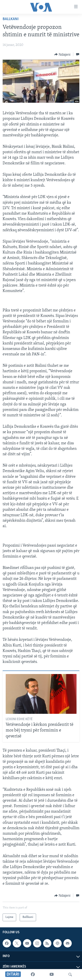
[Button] (62, 54)
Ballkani (11, 19)
